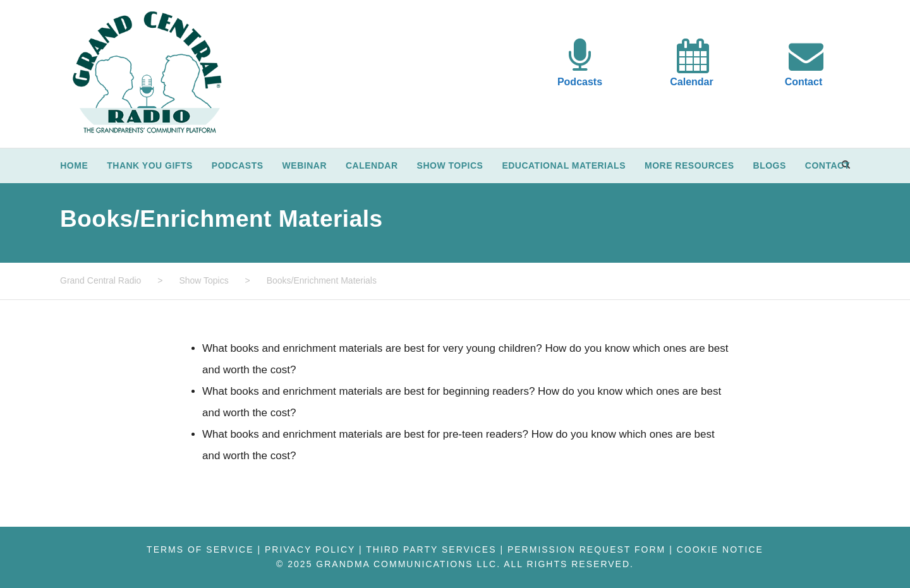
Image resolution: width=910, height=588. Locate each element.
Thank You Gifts (150, 165)
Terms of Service (200, 549)
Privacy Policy (310, 549)
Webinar (305, 165)
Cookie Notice (720, 549)
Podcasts (580, 82)
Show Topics (450, 165)
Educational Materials (564, 165)
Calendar (691, 82)
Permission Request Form (586, 549)
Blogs (770, 165)
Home (74, 165)
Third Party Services (431, 549)
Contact (804, 82)
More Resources (689, 165)
